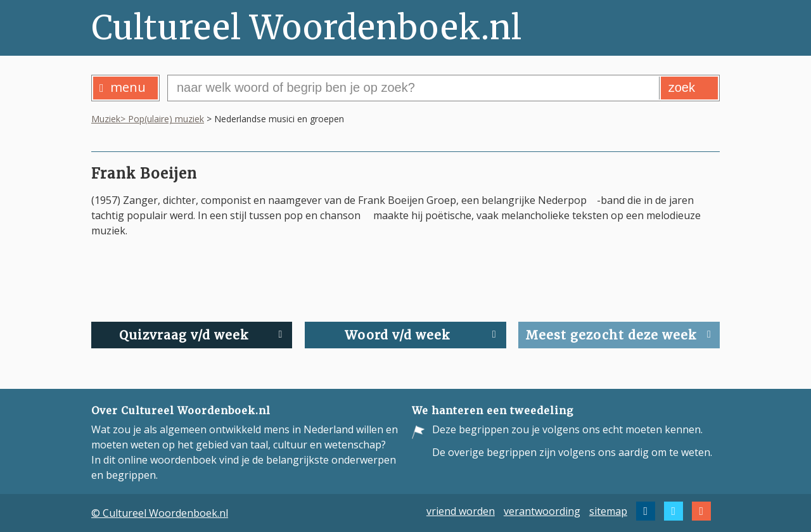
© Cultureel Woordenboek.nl (160, 513)
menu (123, 87)
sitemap (608, 511)
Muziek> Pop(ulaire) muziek (148, 119)
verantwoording (542, 511)
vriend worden (461, 511)
